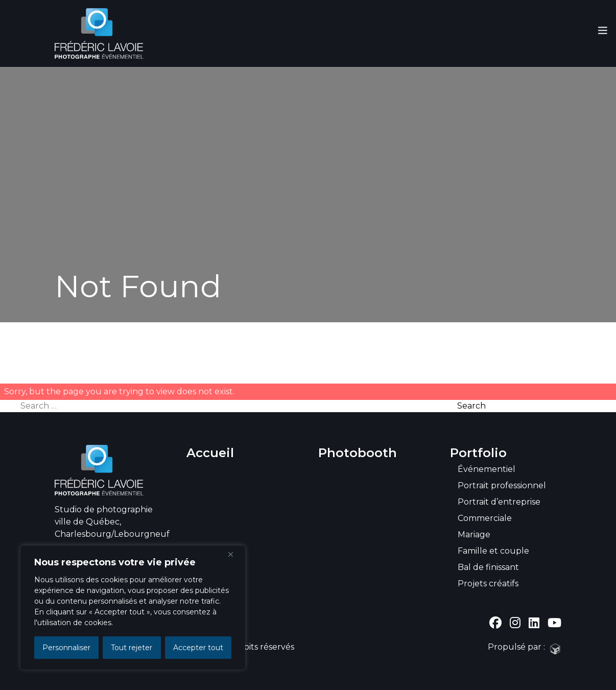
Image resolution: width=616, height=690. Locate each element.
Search (471, 406)
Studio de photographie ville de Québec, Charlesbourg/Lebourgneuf (112, 522)
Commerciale (485, 518)
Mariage (474, 534)
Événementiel (487, 469)
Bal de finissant (488, 567)
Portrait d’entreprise (499, 502)
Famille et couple (493, 551)
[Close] (234, 554)
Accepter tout (198, 648)
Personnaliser (66, 648)
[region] (133, 608)
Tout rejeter (132, 648)
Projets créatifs (488, 584)
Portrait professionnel (502, 485)
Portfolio (478, 453)
